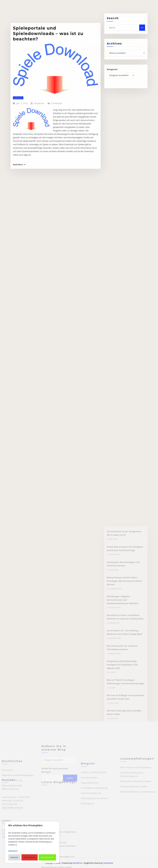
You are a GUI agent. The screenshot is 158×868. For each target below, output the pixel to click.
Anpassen (14, 857)
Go (142, 32)
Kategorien (112, 74)
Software (18, 126)
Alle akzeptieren (47, 857)
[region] (32, 842)
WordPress (77, 863)
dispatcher (39, 132)
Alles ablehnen (30, 857)
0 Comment (57, 132)
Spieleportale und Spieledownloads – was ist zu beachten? (48, 62)
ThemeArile (108, 863)
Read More (18, 193)
